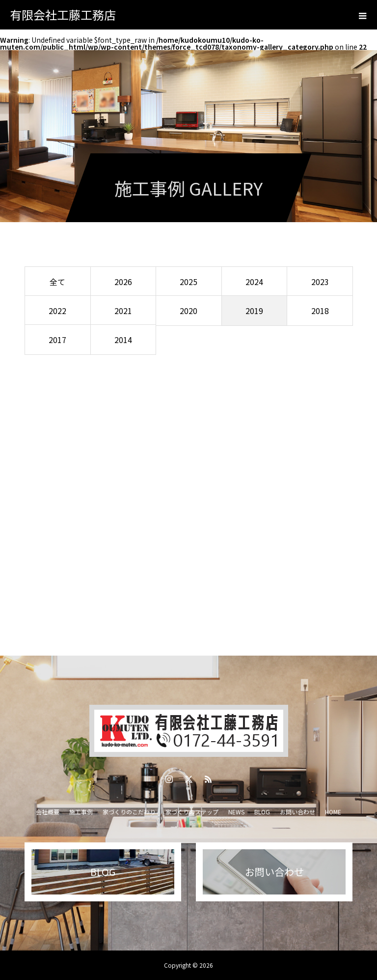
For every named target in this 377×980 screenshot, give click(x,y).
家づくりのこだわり (129, 812)
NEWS (236, 812)
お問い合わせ (297, 812)
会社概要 (48, 812)
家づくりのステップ (192, 812)
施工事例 (81, 812)
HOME (333, 812)
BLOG (262, 812)
